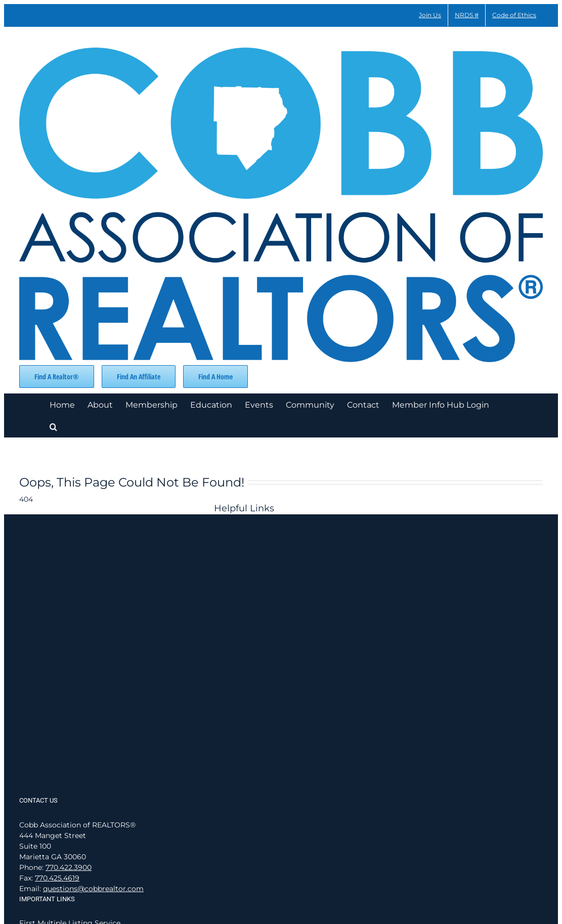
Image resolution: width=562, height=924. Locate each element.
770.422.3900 (69, 867)
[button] (53, 426)
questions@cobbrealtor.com (93, 889)
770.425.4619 (57, 878)
